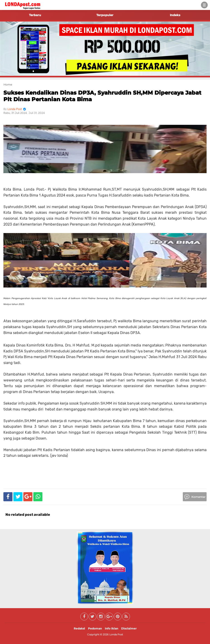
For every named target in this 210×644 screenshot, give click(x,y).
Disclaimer (129, 628)
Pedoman (95, 628)
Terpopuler (105, 15)
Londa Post (116, 634)
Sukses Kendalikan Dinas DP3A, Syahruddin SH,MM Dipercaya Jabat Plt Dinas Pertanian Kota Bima (102, 96)
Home (8, 85)
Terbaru (35, 15)
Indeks (175, 15)
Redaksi (79, 628)
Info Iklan (111, 628)
